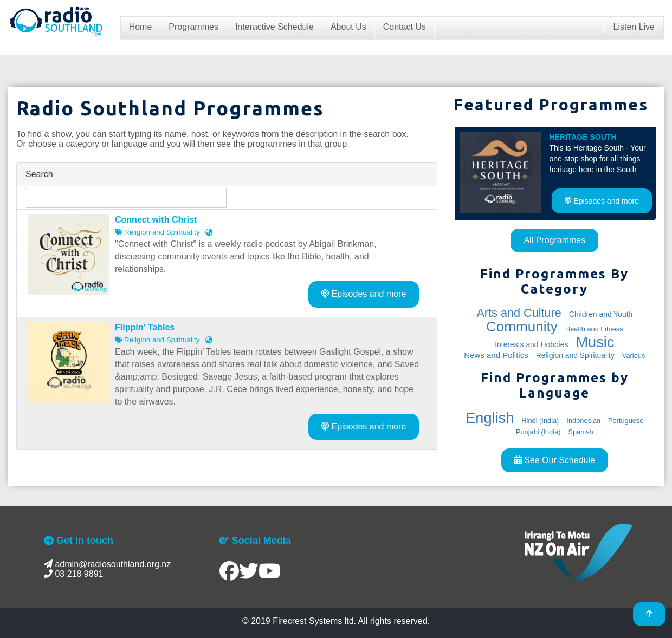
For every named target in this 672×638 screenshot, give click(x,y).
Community (522, 327)
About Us (348, 27)
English (490, 418)
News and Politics (496, 355)
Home (141, 27)
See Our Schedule (555, 460)
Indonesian (583, 421)
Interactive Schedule (274, 27)
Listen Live (634, 27)
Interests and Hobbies (531, 344)
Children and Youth (601, 314)
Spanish (580, 432)
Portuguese (626, 421)
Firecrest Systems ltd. (314, 621)
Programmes (193, 27)
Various (634, 356)
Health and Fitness (594, 329)
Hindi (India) (540, 421)
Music (595, 342)
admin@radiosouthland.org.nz (107, 564)
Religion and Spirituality (575, 355)
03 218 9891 (73, 574)
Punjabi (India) (538, 432)
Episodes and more (364, 294)
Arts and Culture (519, 313)
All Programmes (554, 240)
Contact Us (405, 27)
